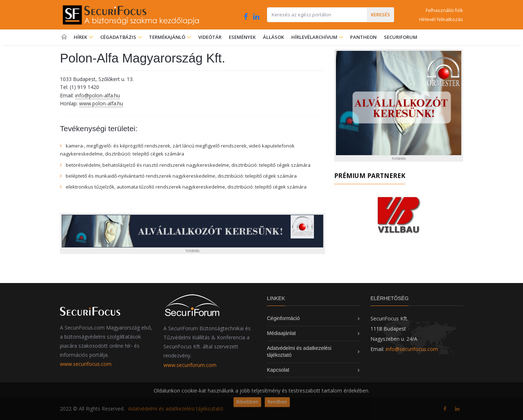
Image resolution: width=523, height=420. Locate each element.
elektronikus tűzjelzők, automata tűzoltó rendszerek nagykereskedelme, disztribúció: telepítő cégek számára (186, 187)
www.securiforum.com (190, 365)
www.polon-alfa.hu (101, 103)
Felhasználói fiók (444, 10)
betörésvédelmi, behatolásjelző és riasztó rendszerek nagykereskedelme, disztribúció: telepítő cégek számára (188, 165)
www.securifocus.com (86, 364)
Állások (273, 37)
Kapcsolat (278, 370)
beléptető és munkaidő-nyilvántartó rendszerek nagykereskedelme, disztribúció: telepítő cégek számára (181, 176)
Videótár (210, 37)
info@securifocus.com (412, 349)
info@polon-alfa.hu (98, 95)
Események (242, 37)
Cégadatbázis (119, 37)
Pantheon (363, 37)
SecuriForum (401, 37)
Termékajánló (170, 37)
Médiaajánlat (281, 333)
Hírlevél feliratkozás (441, 19)
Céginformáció (283, 318)
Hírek (83, 37)
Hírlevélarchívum (315, 37)
